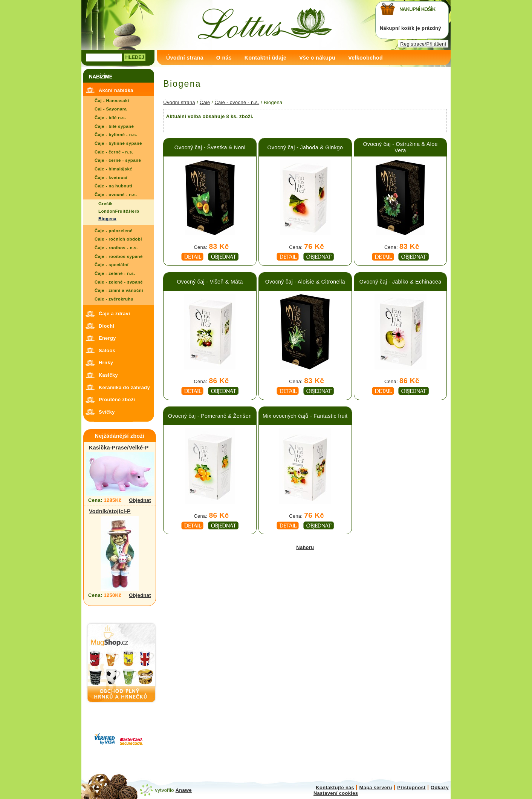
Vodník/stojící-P (110, 511)
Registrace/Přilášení (423, 44)
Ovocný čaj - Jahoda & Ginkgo (305, 147)
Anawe (184, 790)
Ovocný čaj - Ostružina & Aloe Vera (400, 147)
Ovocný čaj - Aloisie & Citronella (305, 282)
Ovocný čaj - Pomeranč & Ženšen (210, 416)
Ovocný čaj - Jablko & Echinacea (401, 282)
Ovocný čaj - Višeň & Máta (210, 282)
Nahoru (305, 547)
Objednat (140, 500)
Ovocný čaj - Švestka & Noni (210, 147)
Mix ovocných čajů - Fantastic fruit (305, 416)
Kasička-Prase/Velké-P (119, 448)
